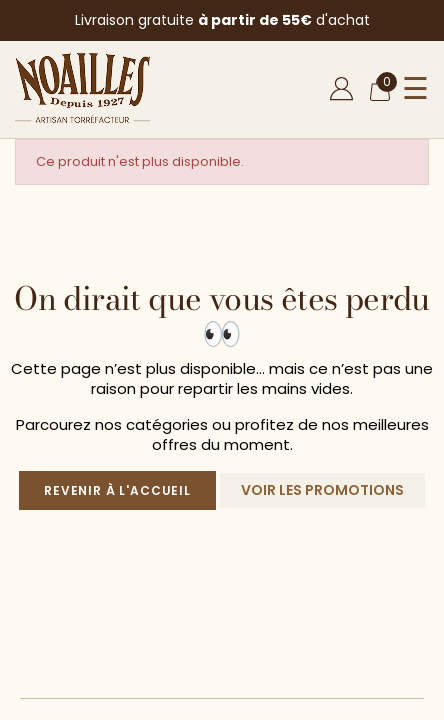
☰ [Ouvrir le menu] (415, 89)
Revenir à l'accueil (117, 490)
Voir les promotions (322, 490)
